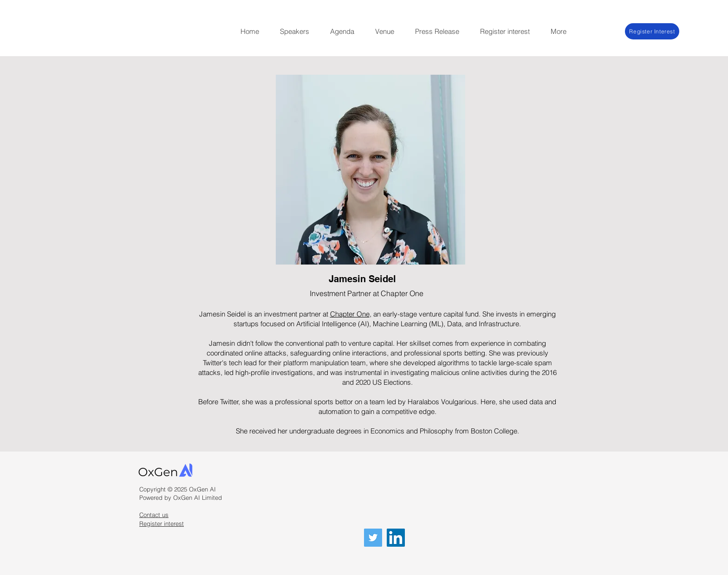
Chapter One (350, 314)
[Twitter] (373, 538)
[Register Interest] (652, 31)
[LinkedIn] (396, 538)
